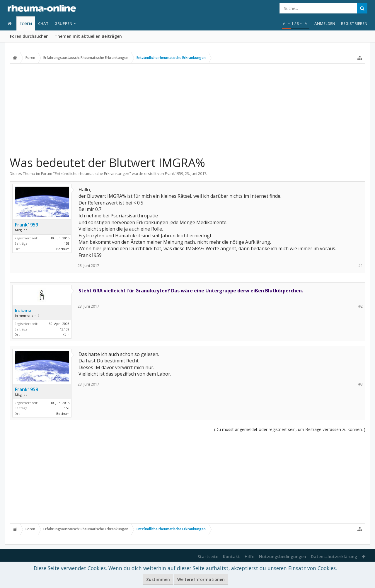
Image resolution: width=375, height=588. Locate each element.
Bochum (63, 249)
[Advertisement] (187, 109)
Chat (43, 23)
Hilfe (249, 557)
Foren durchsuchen (29, 36)
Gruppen (63, 23)
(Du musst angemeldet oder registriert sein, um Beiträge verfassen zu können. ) (290, 429)
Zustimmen (158, 579)
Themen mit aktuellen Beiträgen (88, 36)
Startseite (208, 557)
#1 (360, 266)
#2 (360, 306)
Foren (26, 24)
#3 (360, 384)
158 (67, 243)
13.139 (65, 329)
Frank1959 (174, 173)
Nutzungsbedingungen (283, 557)
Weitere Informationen (201, 579)
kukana (23, 311)
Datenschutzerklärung (334, 557)
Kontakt (231, 557)
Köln (66, 334)
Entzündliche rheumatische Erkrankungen (92, 173)
